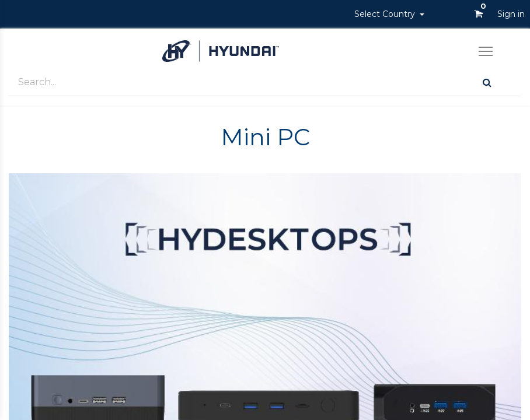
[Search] (487, 83)
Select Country (386, 14)
